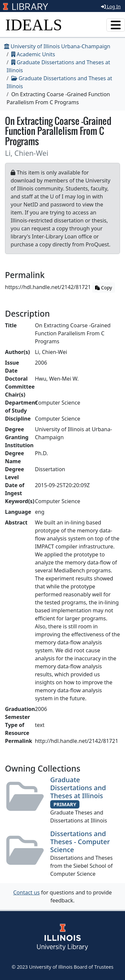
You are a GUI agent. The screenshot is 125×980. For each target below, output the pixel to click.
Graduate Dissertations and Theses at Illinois (78, 788)
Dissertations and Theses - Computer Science (80, 842)
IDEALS (34, 25)
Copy (103, 288)
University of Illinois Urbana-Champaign (57, 46)
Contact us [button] (27, 892)
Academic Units (33, 54)
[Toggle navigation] (116, 25)
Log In (111, 6)
